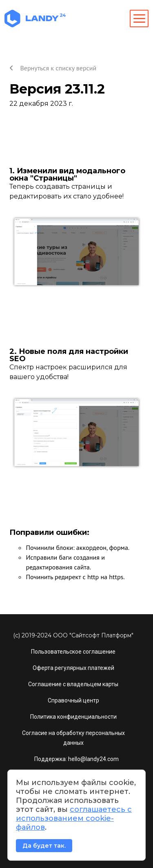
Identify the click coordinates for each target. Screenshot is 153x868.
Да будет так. (44, 846)
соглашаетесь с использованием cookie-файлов (74, 818)
